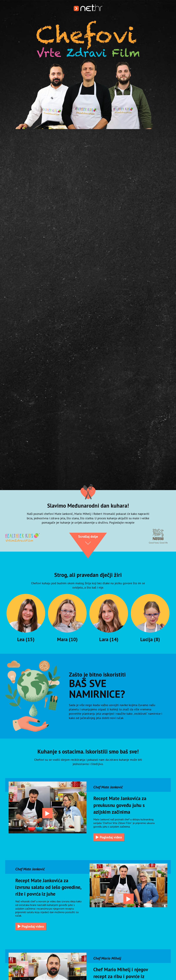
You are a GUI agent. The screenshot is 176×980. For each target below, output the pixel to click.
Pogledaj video (109, 837)
